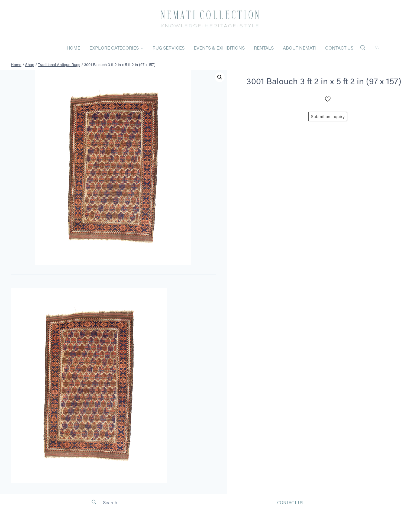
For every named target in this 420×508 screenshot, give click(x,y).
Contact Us (339, 48)
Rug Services (169, 48)
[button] (220, 77)
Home (73, 48)
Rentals (264, 48)
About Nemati (299, 48)
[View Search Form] (363, 48)
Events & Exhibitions (219, 48)
